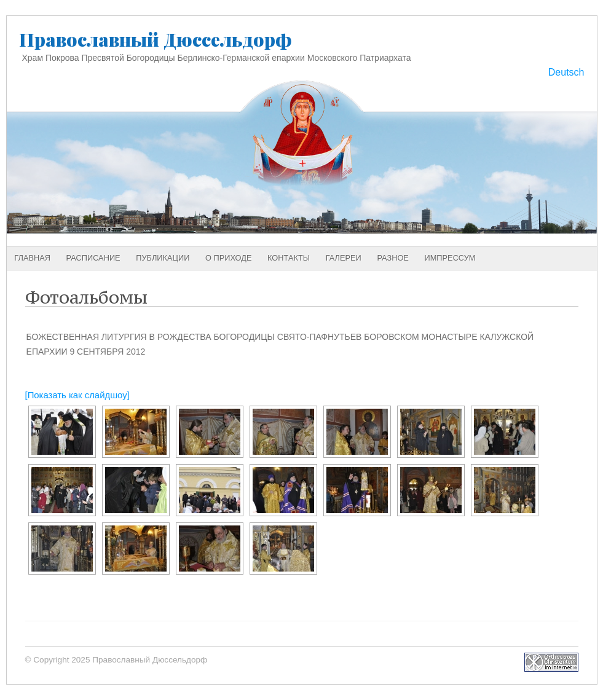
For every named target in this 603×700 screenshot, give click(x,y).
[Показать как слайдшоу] (77, 395)
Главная (32, 258)
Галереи (344, 258)
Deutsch (566, 72)
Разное (393, 258)
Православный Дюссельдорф (156, 39)
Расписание (93, 258)
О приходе (228, 258)
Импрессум (450, 258)
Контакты (289, 258)
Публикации (163, 258)
